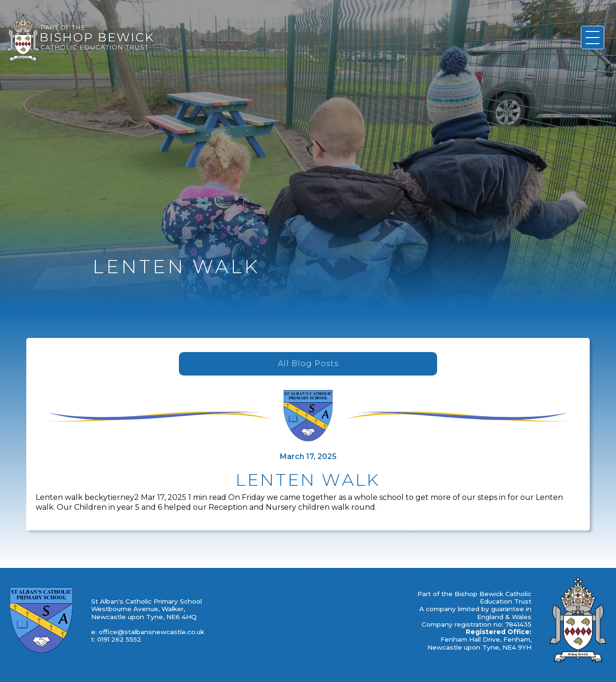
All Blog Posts (308, 364)
